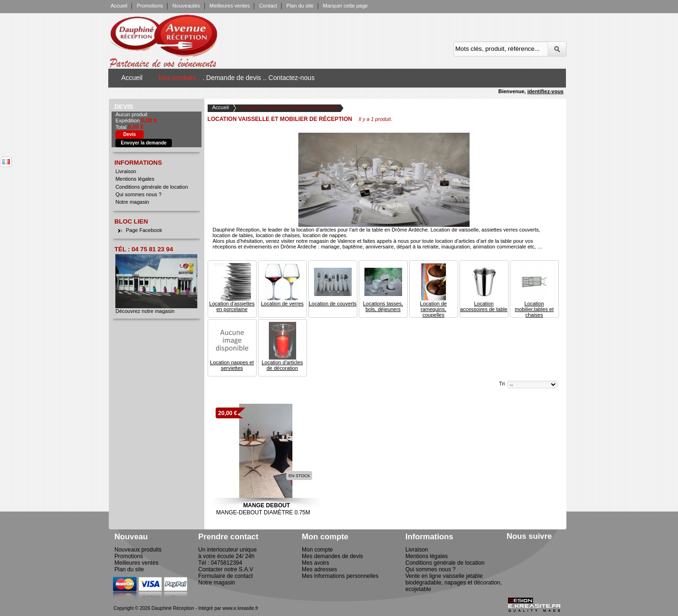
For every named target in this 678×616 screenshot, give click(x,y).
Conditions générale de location (152, 187)
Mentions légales (135, 179)
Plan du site (300, 6)
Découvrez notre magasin (145, 311)
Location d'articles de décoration (282, 365)
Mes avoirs (315, 563)
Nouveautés (186, 6)
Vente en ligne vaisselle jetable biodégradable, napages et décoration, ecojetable (454, 583)
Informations (138, 163)
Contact (268, 6)
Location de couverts (333, 304)
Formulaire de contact (226, 576)
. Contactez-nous (290, 78)
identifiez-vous (545, 91)
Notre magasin (132, 202)
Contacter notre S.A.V (226, 569)
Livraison (126, 171)
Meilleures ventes (230, 6)
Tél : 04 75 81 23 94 (144, 249)
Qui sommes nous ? (138, 194)
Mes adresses (319, 569)
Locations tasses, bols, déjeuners (383, 306)
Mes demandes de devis (332, 556)
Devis (124, 107)
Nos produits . (179, 78)
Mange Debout (266, 505)
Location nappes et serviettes (232, 365)
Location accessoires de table (484, 306)
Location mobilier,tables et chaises (534, 309)
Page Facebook (144, 230)
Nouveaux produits (138, 550)
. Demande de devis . (234, 78)
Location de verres (282, 304)
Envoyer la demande (144, 143)
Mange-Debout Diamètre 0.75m (265, 512)
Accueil (119, 6)
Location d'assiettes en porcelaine (232, 306)
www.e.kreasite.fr (240, 608)
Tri (502, 384)
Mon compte (317, 550)
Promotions (150, 6)
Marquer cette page (345, 6)
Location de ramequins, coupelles (433, 309)
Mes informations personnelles (340, 576)
